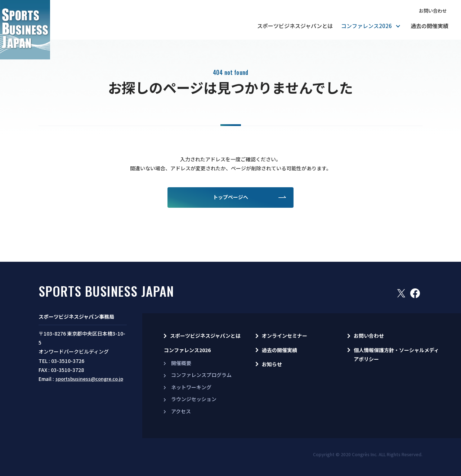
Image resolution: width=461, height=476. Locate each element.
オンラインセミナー (285, 336)
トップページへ (230, 197)
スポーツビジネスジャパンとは (295, 26)
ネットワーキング (191, 387)
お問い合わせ (433, 11)
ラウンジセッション (194, 399)
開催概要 (181, 363)
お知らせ (272, 364)
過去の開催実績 (429, 26)
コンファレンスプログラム (201, 375)
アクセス (181, 411)
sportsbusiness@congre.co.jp (89, 379)
